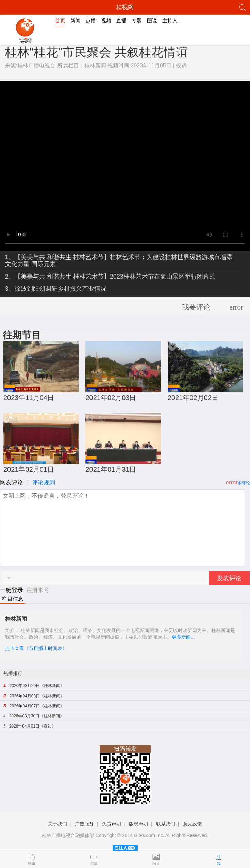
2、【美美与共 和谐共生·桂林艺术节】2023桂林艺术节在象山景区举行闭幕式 (110, 277)
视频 (106, 21)
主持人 (170, 21)
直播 (121, 21)
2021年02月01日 (29, 469)
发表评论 (229, 578)
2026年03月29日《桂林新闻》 (37, 686)
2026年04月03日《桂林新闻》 (37, 696)
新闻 (76, 21)
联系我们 (166, 824)
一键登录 (12, 590)
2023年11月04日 (29, 398)
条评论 (244, 483)
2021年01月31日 (111, 469)
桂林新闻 (95, 65)
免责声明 (112, 824)
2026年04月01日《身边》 (32, 726)
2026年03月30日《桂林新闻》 (37, 716)
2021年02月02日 (193, 398)
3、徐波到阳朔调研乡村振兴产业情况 (56, 289)
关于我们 (57, 824)
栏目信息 (13, 599)
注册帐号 (38, 590)
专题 (137, 21)
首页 (60, 21)
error (236, 307)
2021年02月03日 (111, 398)
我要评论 (196, 307)
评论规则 (44, 482)
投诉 (181, 65)
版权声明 (138, 824)
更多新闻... (183, 637)
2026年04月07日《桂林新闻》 (37, 706)
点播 (91, 21)
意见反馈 (193, 824)
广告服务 (84, 824)
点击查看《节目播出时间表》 (36, 648)
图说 (152, 21)
